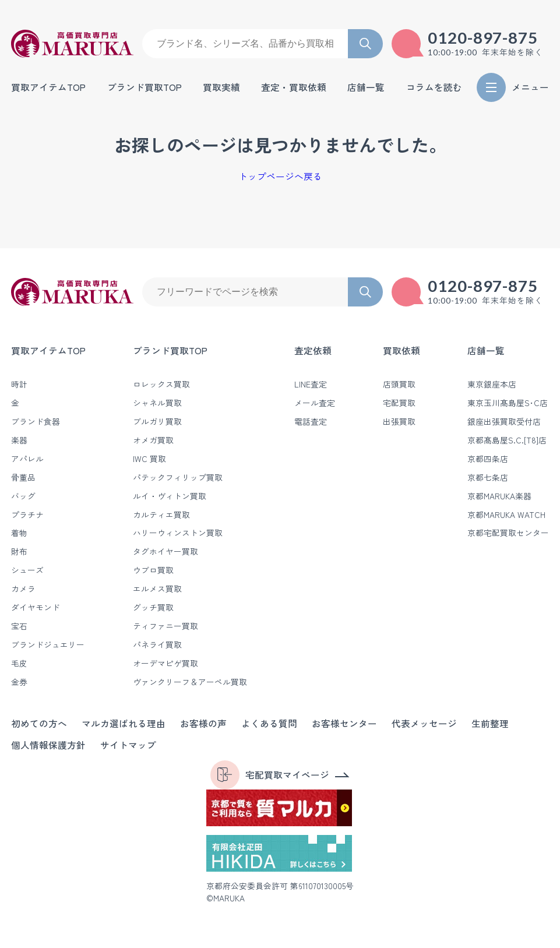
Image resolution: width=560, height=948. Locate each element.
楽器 (19, 440)
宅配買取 (399, 403)
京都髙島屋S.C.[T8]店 (507, 440)
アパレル (27, 459)
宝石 (19, 626)
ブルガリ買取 (157, 421)
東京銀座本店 (492, 384)
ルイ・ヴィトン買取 (170, 496)
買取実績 (221, 87)
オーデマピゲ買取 (165, 663)
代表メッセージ (424, 723)
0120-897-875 (483, 38)
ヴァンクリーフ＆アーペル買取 (190, 682)
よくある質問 (269, 723)
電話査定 (311, 421)
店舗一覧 (486, 350)
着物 (19, 533)
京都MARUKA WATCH (506, 514)
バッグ (23, 496)
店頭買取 (399, 384)
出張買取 (399, 421)
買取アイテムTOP (48, 87)
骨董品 (23, 477)
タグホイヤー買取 (165, 551)
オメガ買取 (153, 440)
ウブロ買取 (153, 570)
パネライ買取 (157, 644)
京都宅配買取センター (508, 533)
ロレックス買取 (161, 384)
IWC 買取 (149, 459)
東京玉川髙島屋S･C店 (508, 403)
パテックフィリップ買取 (178, 477)
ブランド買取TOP (145, 87)
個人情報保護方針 (48, 745)
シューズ (27, 570)
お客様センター (344, 723)
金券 (19, 682)
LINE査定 (311, 384)
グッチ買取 (153, 607)
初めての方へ (39, 723)
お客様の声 (203, 723)
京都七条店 (488, 477)
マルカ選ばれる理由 (124, 723)
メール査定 (315, 403)
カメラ (23, 588)
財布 (19, 551)
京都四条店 (488, 459)
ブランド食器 (36, 421)
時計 (19, 384)
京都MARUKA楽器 (499, 496)
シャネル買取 (157, 403)
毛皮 (19, 663)
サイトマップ (128, 745)
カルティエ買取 (161, 514)
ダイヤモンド (36, 607)
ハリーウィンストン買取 (178, 533)
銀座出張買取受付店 (504, 421)
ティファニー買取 (165, 626)
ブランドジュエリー (48, 644)
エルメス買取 (157, 588)
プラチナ (27, 514)
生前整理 (490, 723)
